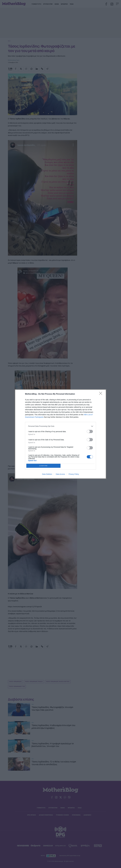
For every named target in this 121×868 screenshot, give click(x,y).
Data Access (60, 474)
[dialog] (60, 434)
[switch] (90, 431)
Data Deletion (47, 474)
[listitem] (60, 426)
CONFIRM (43, 466)
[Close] (101, 394)
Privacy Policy (74, 474)
